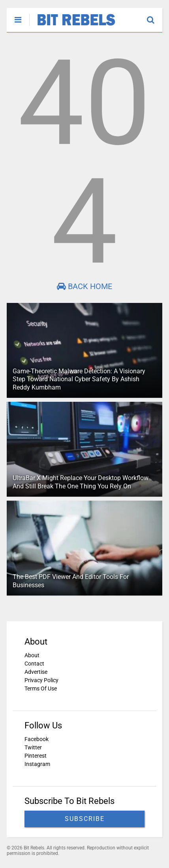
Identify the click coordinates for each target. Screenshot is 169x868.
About (32, 655)
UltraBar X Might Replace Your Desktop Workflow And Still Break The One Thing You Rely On (81, 482)
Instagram (37, 764)
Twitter (33, 747)
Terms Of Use (41, 688)
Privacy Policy (41, 680)
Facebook (37, 739)
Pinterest (36, 756)
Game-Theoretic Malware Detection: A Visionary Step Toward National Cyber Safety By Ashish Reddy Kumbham (79, 379)
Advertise (36, 672)
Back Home (84, 286)
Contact (34, 664)
